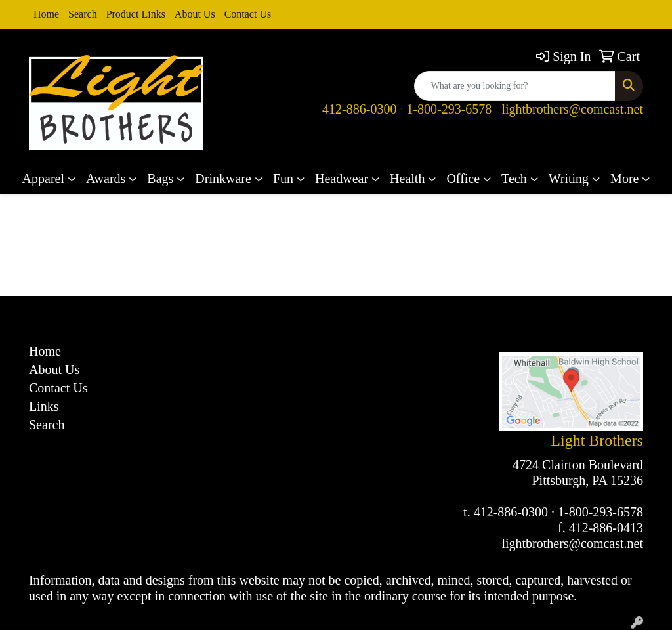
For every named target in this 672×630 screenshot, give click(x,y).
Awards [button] (106, 178)
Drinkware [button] (223, 178)
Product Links (136, 14)
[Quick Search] (515, 86)
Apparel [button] (43, 178)
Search (83, 14)
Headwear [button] (342, 178)
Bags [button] (160, 178)
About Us (195, 14)
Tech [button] (514, 178)
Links (44, 406)
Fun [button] (283, 178)
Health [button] (407, 178)
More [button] (624, 178)
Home (46, 14)
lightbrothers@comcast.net (572, 109)
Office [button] (463, 178)
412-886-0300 (359, 109)
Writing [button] (569, 178)
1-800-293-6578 (449, 109)
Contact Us (248, 14)
